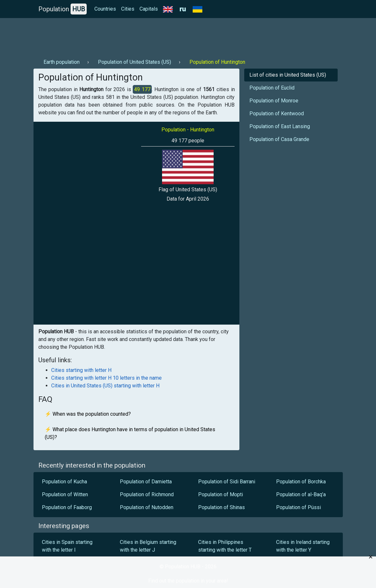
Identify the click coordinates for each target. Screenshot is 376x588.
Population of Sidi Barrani (227, 482)
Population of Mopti (221, 494)
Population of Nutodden (147, 507)
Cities (128, 9)
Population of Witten (65, 494)
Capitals (149, 9)
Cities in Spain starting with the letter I (67, 546)
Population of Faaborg (67, 507)
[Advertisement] (151, 36)
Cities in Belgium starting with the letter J (148, 546)
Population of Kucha (64, 482)
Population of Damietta (146, 482)
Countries (105, 9)
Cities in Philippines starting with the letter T (225, 546)
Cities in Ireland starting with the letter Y (303, 546)
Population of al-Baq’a (301, 494)
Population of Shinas (222, 507)
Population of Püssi (299, 507)
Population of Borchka (301, 482)
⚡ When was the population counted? (88, 414)
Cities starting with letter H (81, 370)
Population (63, 9)
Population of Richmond (147, 494)
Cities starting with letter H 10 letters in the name (106, 378)
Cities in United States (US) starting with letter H (105, 386)
